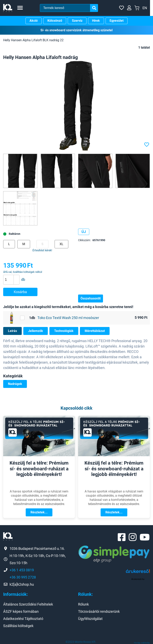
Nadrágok (15, 384)
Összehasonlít (91, 298)
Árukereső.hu (138, 579)
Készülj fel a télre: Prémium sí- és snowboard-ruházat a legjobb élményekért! (39, 469)
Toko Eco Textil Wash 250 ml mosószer (68, 318)
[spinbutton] (13, 280)
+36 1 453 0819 (22, 570)
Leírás (12, 331)
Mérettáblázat (95, 331)
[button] (16, 277)
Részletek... (39, 512)
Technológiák (64, 331)
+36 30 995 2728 (23, 577)
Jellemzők (36, 331)
